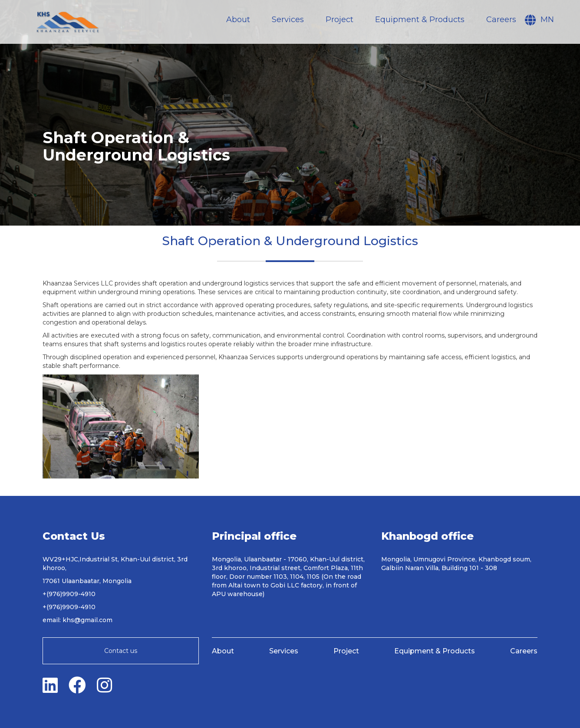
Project (339, 20)
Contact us (121, 651)
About (238, 20)
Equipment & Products (420, 20)
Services (288, 20)
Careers (501, 20)
